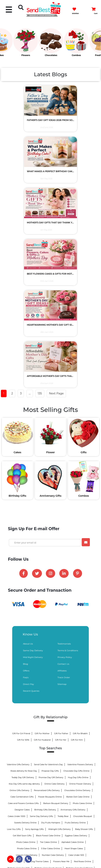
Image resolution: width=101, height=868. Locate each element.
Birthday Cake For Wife (19, 697)
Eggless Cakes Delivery (76, 664)
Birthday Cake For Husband (48, 697)
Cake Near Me (16, 690)
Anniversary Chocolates (76, 716)
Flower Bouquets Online (50, 625)
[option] (13, 44)
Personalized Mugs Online (79, 761)
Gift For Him (77, 568)
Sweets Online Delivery (20, 761)
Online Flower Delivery (80, 612)
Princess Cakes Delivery (67, 748)
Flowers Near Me (61, 690)
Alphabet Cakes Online (73, 671)
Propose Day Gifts (50, 599)
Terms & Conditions (68, 479)
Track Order (64, 506)
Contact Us (63, 492)
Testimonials (64, 472)
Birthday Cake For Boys (51, 710)
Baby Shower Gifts (84, 658)
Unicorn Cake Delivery (27, 684)
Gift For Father (61, 562)
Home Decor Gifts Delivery (48, 761)
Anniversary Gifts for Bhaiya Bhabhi (39, 742)
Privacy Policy (65, 486)
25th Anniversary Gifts (74, 768)
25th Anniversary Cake (50, 774)
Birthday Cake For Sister (51, 703)
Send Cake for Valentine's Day (48, 593)
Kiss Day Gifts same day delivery (24, 612)
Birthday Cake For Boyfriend (21, 703)
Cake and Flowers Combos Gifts (23, 632)
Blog (25, 492)
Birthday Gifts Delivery (45, 638)
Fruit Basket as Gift (69, 742)
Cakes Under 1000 (17, 645)
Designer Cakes (22, 638)
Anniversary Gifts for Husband (23, 729)
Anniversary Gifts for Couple (65, 722)
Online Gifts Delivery (19, 619)
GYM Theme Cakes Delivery (21, 755)
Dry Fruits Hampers (51, 651)
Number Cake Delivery (53, 684)
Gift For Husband (42, 568)
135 (40, 228)
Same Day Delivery (33, 479)
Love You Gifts (14, 658)
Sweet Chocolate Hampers (34, 722)
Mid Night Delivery (33, 486)
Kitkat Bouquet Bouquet (78, 710)
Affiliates (62, 499)
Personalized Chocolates (24, 716)
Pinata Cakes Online (27, 677)
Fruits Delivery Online (75, 651)
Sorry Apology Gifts (35, 658)
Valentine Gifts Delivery (18, 593)
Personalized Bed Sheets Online (67, 735)
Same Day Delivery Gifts (41, 645)
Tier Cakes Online (48, 671)
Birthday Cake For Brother (80, 703)
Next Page (56, 228)
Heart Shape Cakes (74, 677)
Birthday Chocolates (50, 716)
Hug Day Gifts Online (78, 606)
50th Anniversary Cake (76, 774)
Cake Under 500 (76, 684)
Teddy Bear (63, 645)
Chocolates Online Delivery (77, 619)
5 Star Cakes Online (51, 677)
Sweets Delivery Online (25, 651)
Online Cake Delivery (54, 612)
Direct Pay (28, 513)
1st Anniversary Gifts (49, 768)
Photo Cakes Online (82, 632)
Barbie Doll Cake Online (78, 625)
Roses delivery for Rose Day (24, 599)
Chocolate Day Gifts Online (76, 599)
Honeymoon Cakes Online (79, 755)
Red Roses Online (83, 690)
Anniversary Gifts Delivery (73, 638)
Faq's (26, 506)
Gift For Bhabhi (80, 562)
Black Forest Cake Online (48, 664)
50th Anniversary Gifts (24, 774)
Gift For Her (61, 568)
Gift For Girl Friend (21, 562)
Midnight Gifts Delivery (59, 658)
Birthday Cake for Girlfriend (79, 697)
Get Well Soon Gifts (22, 664)
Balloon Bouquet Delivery (56, 632)
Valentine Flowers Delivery (80, 593)
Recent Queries (31, 519)
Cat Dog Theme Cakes (38, 690)
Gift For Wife (23, 568)
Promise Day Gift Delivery (51, 606)
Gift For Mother (42, 562)
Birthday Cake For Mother (22, 710)
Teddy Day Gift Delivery (23, 606)
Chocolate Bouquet (83, 645)
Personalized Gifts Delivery (47, 619)
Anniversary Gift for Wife (54, 729)
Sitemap (62, 513)
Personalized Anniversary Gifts (32, 735)
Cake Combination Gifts (22, 625)
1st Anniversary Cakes (81, 729)
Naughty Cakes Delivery (50, 755)
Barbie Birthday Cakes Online (36, 748)
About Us (28, 472)
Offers (26, 499)
